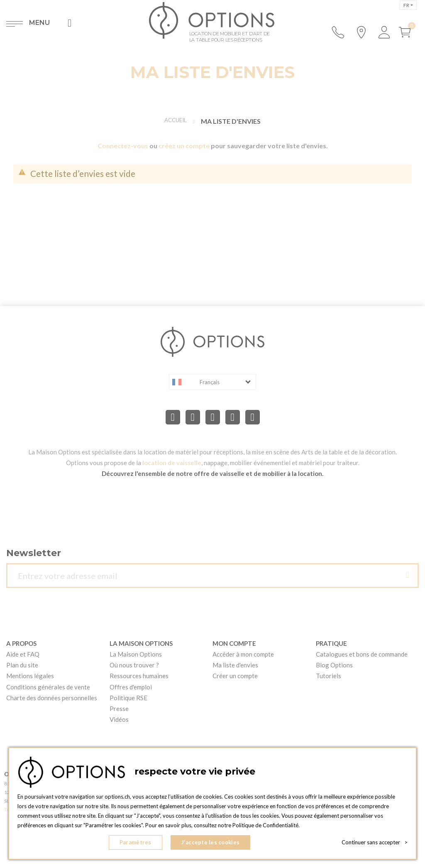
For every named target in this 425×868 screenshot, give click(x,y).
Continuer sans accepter (375, 843)
